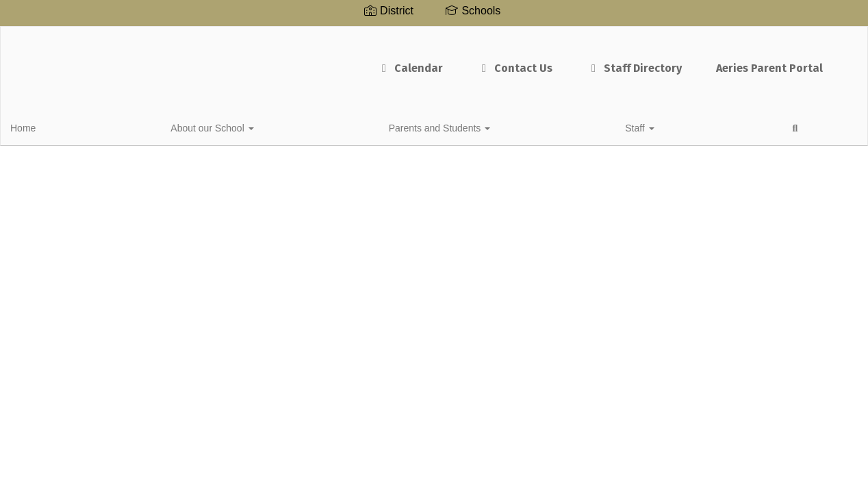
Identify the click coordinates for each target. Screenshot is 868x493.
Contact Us (465, 61)
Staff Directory (584, 61)
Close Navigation (422, 131)
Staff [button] (318, 126)
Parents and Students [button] (232, 126)
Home (44, 126)
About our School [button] (119, 126)
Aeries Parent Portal (719, 61)
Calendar (360, 61)
